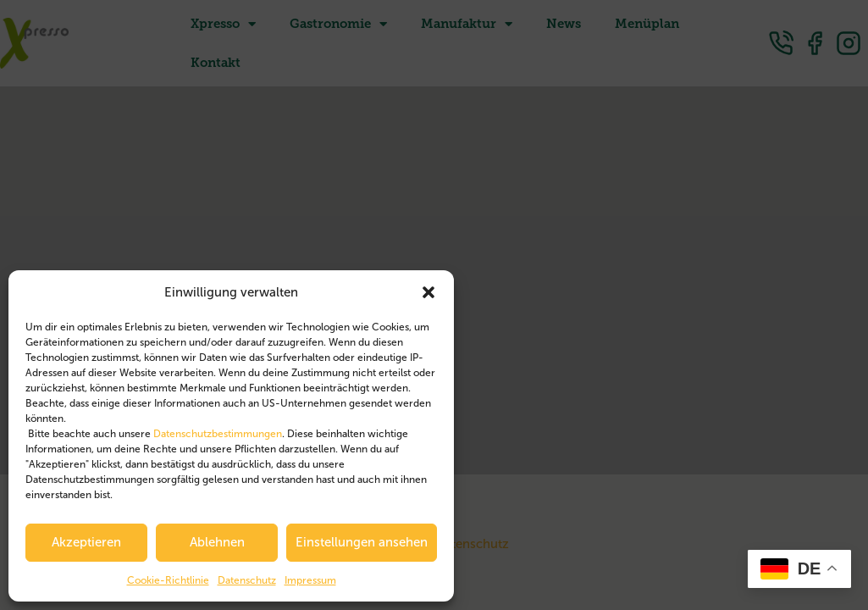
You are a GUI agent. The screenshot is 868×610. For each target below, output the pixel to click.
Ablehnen (217, 542)
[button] (428, 292)
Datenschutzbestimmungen (218, 434)
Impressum (310, 580)
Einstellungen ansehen (362, 542)
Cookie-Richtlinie (168, 580)
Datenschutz (247, 580)
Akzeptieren (86, 542)
